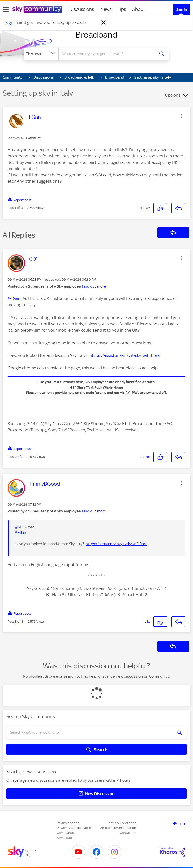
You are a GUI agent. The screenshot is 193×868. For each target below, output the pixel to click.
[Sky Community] (37, 9)
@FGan (14, 298)
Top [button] (181, 824)
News (106, 9)
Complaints (65, 833)
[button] (182, 116)
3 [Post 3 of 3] (16, 621)
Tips (122, 9)
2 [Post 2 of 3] (16, 457)
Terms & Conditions (122, 823)
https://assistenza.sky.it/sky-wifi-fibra (125, 355)
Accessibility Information (118, 828)
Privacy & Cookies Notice (75, 828)
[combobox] (108, 54)
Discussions (82, 9)
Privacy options (68, 823)
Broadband (96, 35)
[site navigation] (6, 9)
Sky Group (64, 838)
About (139, 9)
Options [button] (173, 95)
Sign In (182, 9)
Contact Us (128, 833)
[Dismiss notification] (104, 23)
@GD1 (19, 527)
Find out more (94, 286)
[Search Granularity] (41, 54)
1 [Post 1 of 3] (15, 208)
